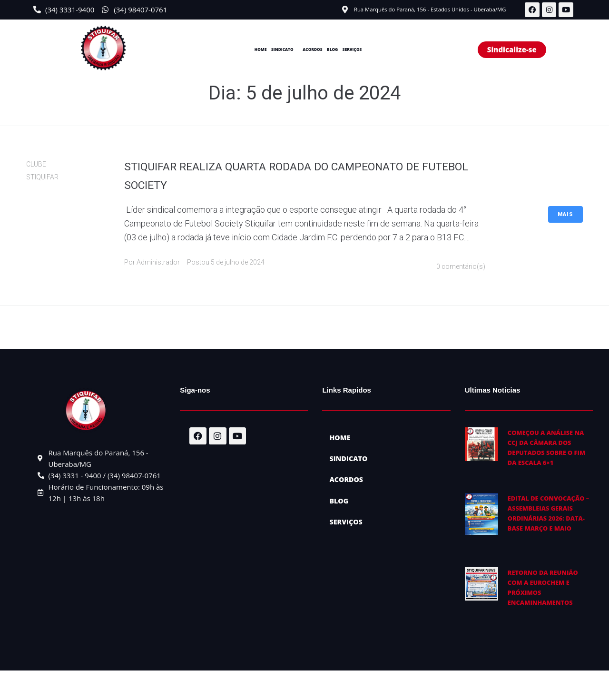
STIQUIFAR (42, 178)
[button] (265, 50)
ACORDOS (314, 50)
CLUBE (36, 165)
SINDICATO (262, 50)
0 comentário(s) (461, 267)
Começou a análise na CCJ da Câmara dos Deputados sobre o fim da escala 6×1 (551, 453)
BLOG (351, 50)
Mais (565, 215)
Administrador (158, 263)
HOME (222, 50)
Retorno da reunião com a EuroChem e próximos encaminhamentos (551, 612)
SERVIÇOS (388, 50)
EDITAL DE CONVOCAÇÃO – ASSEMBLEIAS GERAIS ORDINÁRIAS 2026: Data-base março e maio (551, 533)
